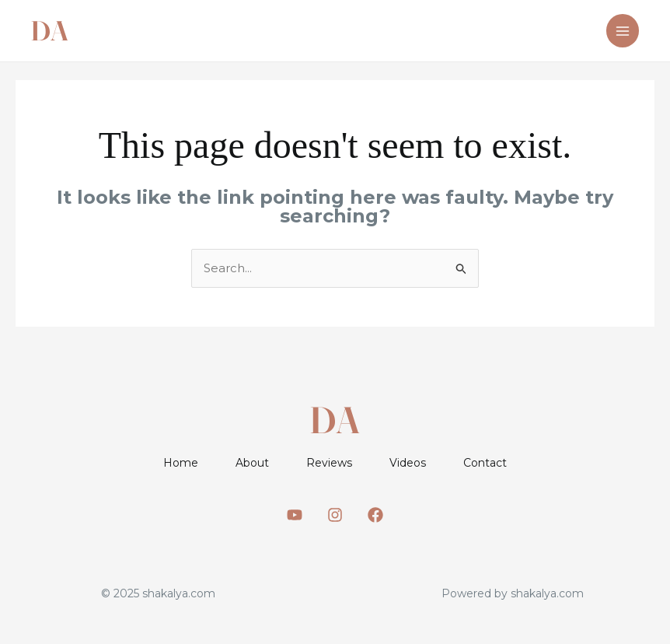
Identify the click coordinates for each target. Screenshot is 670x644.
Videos (408, 463)
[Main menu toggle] (623, 31)
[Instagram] (335, 515)
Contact (485, 463)
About (252, 463)
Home (181, 463)
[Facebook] (375, 515)
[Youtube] (295, 515)
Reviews (329, 463)
